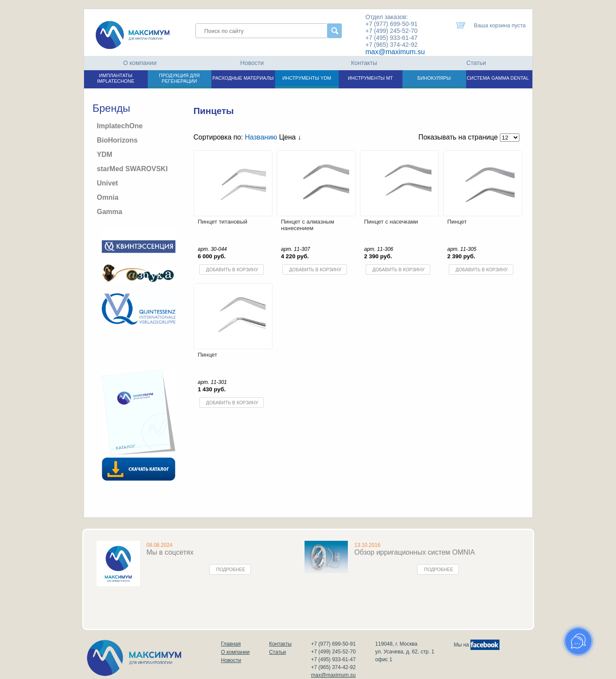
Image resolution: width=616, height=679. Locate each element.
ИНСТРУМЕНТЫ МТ (370, 78)
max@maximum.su (395, 52)
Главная (231, 644)
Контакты (364, 63)
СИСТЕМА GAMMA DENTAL (498, 78)
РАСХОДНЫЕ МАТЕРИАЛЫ (243, 78)
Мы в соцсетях (170, 552)
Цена (290, 137)
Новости (252, 63)
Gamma (110, 212)
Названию (261, 137)
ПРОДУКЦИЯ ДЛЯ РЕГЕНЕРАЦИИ (179, 78)
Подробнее (231, 569)
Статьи (476, 63)
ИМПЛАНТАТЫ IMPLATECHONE (116, 78)
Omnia (108, 197)
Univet (108, 183)
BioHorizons (117, 140)
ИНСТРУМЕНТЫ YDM (307, 78)
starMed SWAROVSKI (133, 169)
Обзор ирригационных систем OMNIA (415, 552)
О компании (140, 63)
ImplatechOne (120, 126)
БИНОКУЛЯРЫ (434, 78)
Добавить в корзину (232, 270)
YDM (105, 154)
